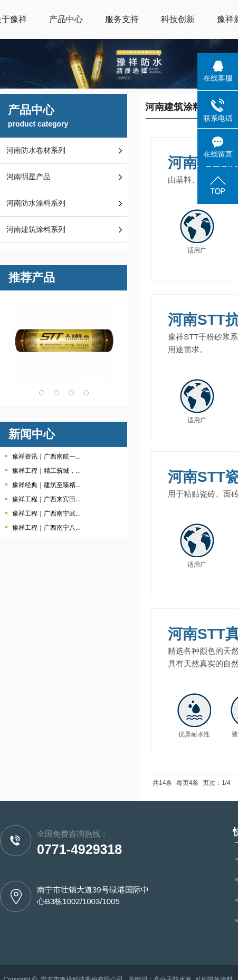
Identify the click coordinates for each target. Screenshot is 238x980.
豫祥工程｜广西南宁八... (46, 528)
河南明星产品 (28, 177)
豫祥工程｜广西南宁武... (46, 513)
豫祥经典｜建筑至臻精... (46, 485)
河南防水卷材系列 (36, 151)
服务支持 (122, 19)
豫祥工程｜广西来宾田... (46, 499)
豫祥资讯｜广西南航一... (46, 457)
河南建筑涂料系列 (36, 230)
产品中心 (66, 19)
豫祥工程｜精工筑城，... (46, 471)
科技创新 (178, 19)
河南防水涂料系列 (36, 203)
